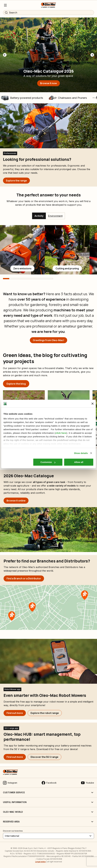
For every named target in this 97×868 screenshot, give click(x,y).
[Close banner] (93, 404)
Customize (48, 462)
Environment (55, 216)
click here (61, 433)
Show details (81, 453)
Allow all (79, 462)
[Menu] (5, 5)
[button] (5, 55)
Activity (39, 216)
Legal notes (40, 862)
